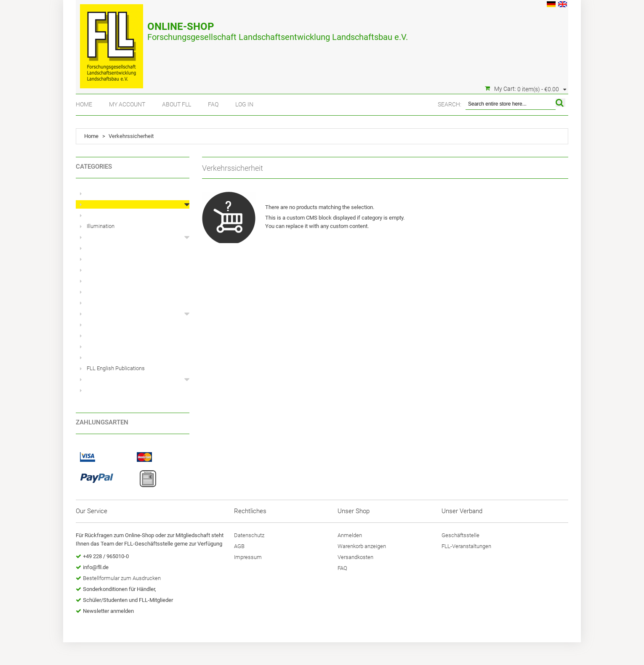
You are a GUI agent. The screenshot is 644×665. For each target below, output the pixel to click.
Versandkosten (355, 557)
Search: (450, 104)
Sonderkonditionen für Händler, (120, 589)
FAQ (213, 104)
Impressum (248, 557)
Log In (244, 104)
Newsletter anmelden (108, 611)
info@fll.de (96, 567)
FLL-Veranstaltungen (466, 546)
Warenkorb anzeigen (362, 546)
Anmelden (350, 535)
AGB (239, 546)
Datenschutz (249, 535)
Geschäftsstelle (460, 535)
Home (84, 104)
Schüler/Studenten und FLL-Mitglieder (128, 600)
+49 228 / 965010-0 (106, 556)
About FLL (177, 104)
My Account (127, 104)
